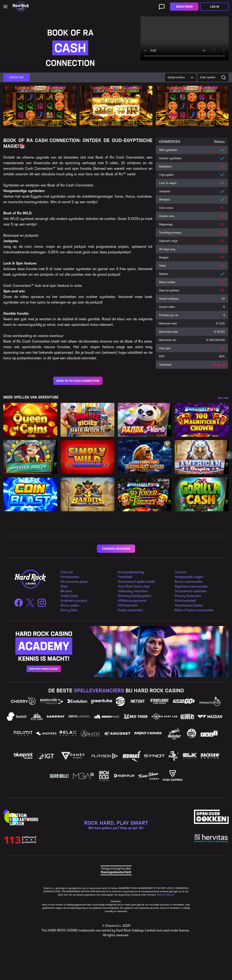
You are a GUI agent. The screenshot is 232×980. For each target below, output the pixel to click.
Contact (181, 572)
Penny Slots (69, 610)
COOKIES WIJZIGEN (116, 549)
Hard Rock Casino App (134, 586)
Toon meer (223, 398)
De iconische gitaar (74, 582)
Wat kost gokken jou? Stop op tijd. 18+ (116, 828)
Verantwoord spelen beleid (136, 582)
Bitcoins (66, 591)
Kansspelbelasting (131, 572)
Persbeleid (125, 577)
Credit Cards (69, 596)
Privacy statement (188, 596)
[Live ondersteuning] (162, 7)
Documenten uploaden (191, 591)
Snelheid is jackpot (74, 601)
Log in (215, 7)
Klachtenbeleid (185, 601)
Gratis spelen (70, 605)
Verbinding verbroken (133, 591)
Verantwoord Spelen (189, 605)
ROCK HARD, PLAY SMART (116, 823)
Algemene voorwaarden (191, 586)
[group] (17, 77)
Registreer (184, 7)
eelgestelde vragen (190, 577)
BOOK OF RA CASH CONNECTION (78, 381)
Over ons (67, 572)
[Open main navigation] (5, 7)
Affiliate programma (132, 601)
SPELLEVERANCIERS (99, 691)
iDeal (64, 586)
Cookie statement (130, 610)
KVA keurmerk (128, 605)
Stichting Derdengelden (135, 596)
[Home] (21, 7)
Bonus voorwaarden (189, 582)
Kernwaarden (70, 577)
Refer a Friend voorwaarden (194, 610)
